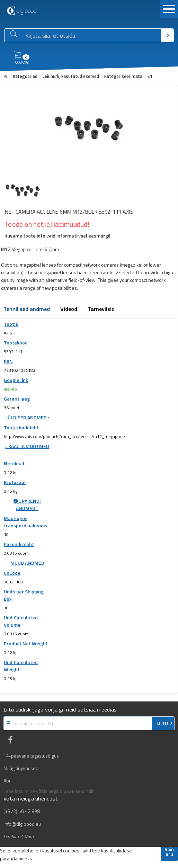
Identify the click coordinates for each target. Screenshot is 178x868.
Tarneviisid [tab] (101, 310)
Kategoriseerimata (123, 76)
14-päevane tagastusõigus (31, 756)
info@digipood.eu (22, 824)
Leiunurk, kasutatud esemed (71, 76)
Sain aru (169, 852)
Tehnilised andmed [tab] (27, 310)
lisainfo (10, 389)
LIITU (162, 723)
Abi (7, 781)
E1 (150, 76)
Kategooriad (25, 76)
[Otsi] (167, 35)
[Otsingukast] (92, 36)
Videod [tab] (69, 310)
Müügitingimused (21, 768)
